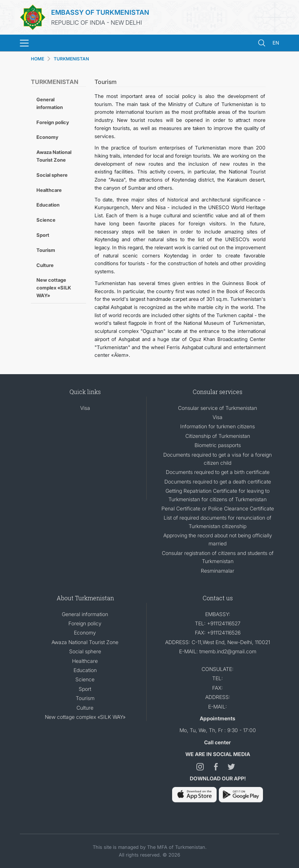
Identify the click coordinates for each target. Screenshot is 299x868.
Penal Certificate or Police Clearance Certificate (218, 508)
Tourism (46, 250)
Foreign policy (53, 122)
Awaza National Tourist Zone (54, 156)
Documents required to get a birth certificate (218, 472)
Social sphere (52, 175)
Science (46, 220)
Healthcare (49, 190)
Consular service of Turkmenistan (218, 408)
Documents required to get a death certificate (218, 482)
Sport (43, 235)
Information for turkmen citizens (218, 426)
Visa (85, 408)
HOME (38, 59)
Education (48, 205)
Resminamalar (218, 571)
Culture (45, 265)
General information (50, 103)
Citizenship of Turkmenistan (218, 436)
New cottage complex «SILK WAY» (54, 288)
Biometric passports (218, 445)
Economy (47, 137)
